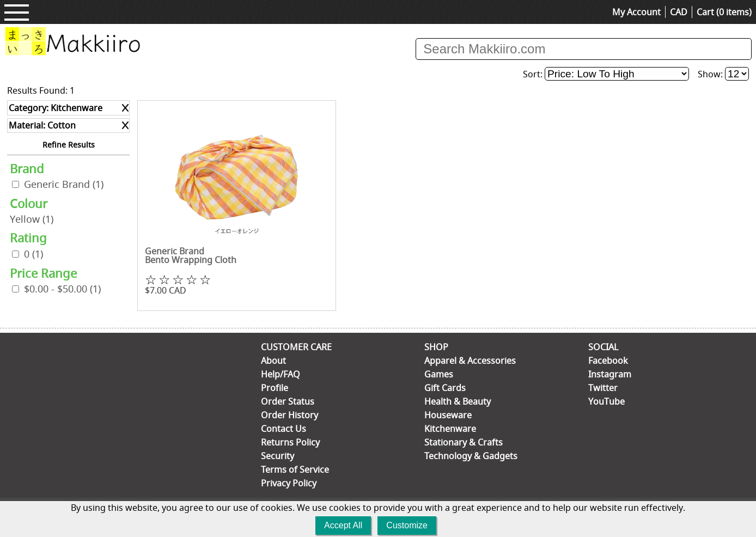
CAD (679, 12)
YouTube (606, 401)
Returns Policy (290, 442)
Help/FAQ (281, 374)
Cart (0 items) (724, 12)
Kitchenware (450, 429)
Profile (275, 388)
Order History (289, 415)
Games (439, 374)
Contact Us (283, 429)
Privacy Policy (289, 483)
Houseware (448, 415)
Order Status (288, 401)
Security (278, 456)
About (273, 361)
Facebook (608, 361)
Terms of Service (295, 469)
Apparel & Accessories (470, 361)
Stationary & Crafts (464, 442)
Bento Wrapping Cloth (191, 260)
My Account (636, 12)
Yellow (32, 219)
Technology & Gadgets (471, 456)
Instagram (610, 374)
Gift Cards (445, 388)
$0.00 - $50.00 (62, 289)
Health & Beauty (458, 401)
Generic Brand (64, 184)
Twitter (603, 388)
